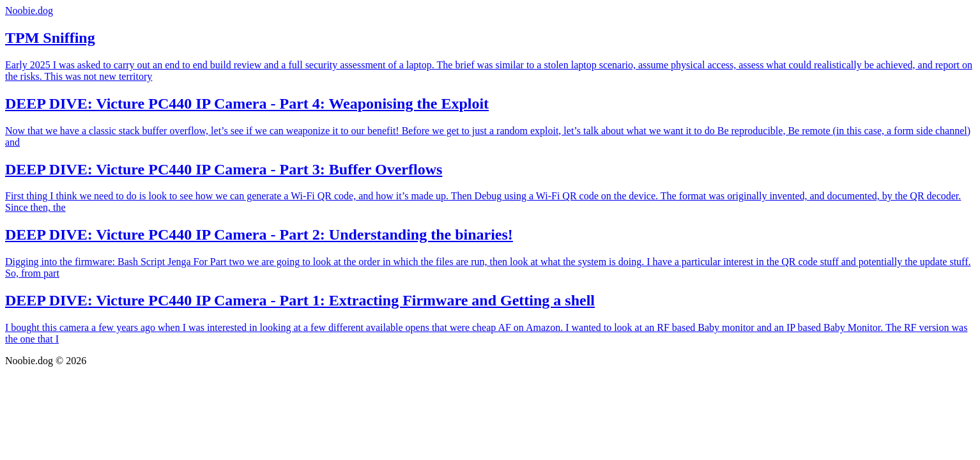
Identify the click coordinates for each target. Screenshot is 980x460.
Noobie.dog (29, 11)
